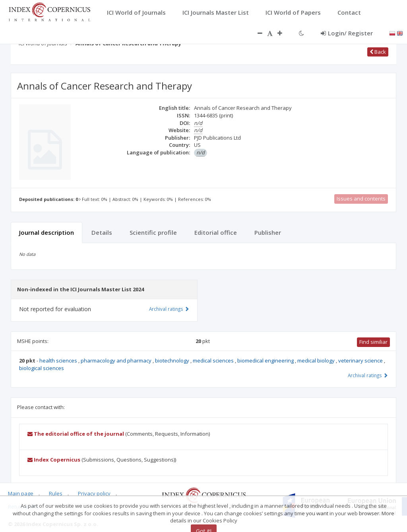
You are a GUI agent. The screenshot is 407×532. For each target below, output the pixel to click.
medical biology (317, 361)
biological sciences (42, 368)
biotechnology (173, 361)
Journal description (47, 232)
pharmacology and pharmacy (117, 361)
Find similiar (373, 342)
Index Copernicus (54, 460)
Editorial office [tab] (216, 232)
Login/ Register (347, 33)
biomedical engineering (266, 361)
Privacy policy (94, 493)
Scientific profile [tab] (153, 232)
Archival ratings (368, 375)
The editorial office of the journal (76, 434)
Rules (56, 493)
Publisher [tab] (268, 232)
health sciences (59, 361)
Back (378, 52)
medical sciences (214, 361)
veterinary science (361, 361)
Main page (21, 493)
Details (102, 232)
